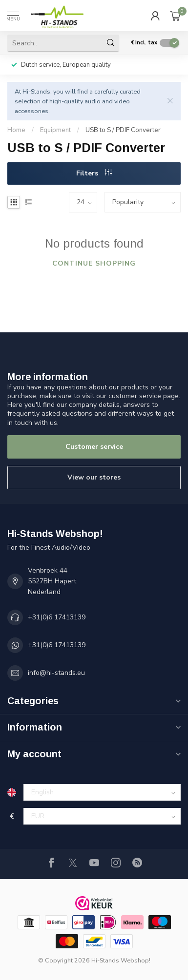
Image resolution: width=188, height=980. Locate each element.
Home (16, 130)
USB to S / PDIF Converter (123, 130)
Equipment (55, 130)
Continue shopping (94, 263)
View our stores (94, 477)
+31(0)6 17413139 (57, 617)
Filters (94, 173)
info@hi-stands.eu (56, 673)
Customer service (94, 447)
